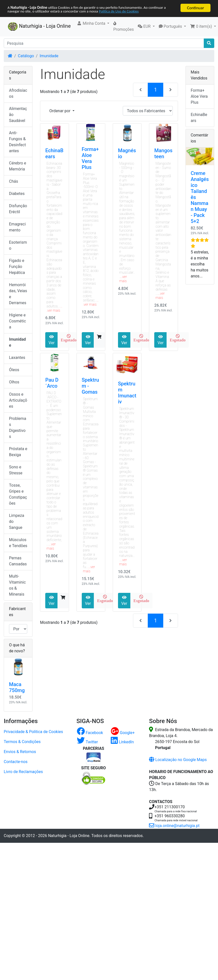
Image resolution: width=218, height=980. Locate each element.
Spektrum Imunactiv (127, 393)
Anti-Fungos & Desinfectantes (17, 142)
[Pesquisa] (104, 43)
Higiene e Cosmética (17, 321)
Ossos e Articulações (18, 400)
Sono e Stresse (16, 470)
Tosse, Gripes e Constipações (18, 494)
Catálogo (26, 56)
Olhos (14, 382)
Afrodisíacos (18, 93)
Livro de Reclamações (23, 772)
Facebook (90, 733)
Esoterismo (18, 245)
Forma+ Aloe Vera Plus (90, 158)
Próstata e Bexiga (18, 452)
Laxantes (17, 358)
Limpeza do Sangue (17, 521)
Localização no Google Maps (178, 760)
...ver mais (54, 308)
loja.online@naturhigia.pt (174, 826)
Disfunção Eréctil (18, 209)
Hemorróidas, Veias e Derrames (18, 294)
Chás (13, 181)
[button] (93, 23)
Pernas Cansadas (18, 561)
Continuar (195, 8)
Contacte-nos (16, 762)
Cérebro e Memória (17, 166)
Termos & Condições (22, 742)
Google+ (123, 733)
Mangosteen (163, 153)
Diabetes (17, 194)
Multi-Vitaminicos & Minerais (17, 585)
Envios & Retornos (20, 752)
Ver (51, 340)
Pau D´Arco (52, 383)
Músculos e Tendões (18, 543)
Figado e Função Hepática (17, 267)
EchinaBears (54, 153)
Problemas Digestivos (18, 428)
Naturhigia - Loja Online (39, 26)
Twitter (87, 742)
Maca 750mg (17, 687)
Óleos (14, 370)
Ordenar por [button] (60, 111)
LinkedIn (122, 742)
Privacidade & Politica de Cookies (33, 732)
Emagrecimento (17, 227)
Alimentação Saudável (18, 115)
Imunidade (49, 56)
